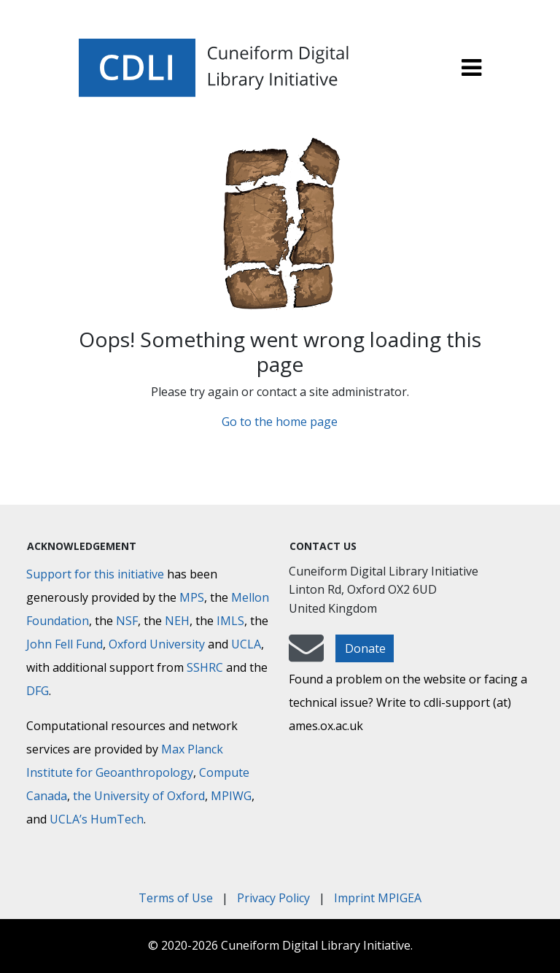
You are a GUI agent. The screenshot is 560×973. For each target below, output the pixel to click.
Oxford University (157, 644)
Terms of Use (176, 898)
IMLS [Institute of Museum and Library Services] (230, 621)
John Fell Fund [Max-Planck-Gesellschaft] (65, 644)
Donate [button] (365, 648)
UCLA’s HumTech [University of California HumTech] (97, 819)
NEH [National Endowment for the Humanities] (177, 621)
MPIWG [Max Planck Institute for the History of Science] (231, 796)
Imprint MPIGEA (378, 898)
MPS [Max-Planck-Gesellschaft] (192, 597)
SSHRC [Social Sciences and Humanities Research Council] (205, 667)
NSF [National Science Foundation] (127, 621)
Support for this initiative (95, 574)
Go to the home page (280, 422)
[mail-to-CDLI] (306, 655)
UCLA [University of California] (246, 644)
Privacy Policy (273, 898)
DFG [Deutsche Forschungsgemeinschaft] (38, 691)
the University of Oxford (139, 796)
